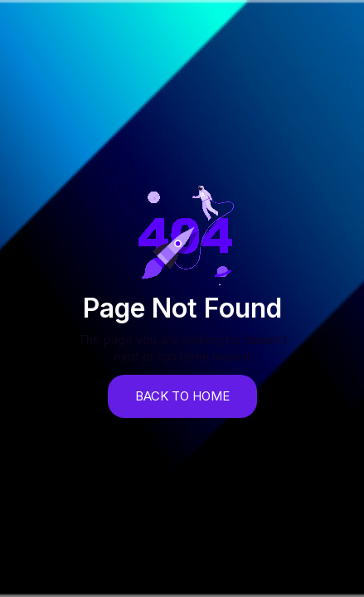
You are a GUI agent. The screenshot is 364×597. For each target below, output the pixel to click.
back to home (182, 396)
